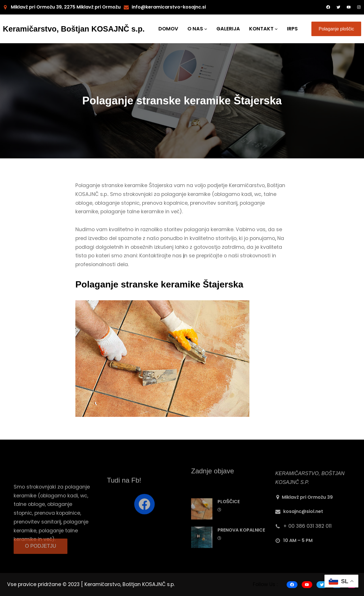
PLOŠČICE (229, 521)
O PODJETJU (41, 552)
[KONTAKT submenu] (276, 29)
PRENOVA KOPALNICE (241, 550)
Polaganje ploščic (336, 29)
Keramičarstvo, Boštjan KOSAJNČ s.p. (74, 29)
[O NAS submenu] (206, 29)
